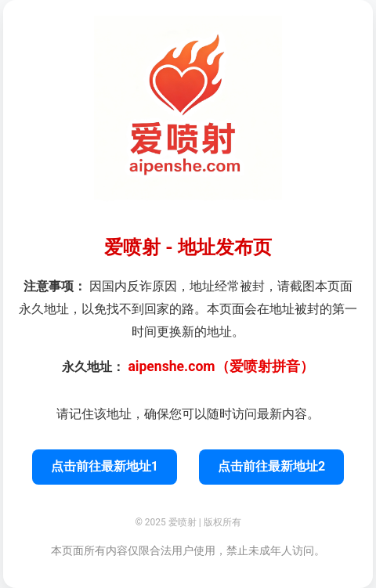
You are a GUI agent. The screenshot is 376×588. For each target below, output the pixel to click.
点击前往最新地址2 (271, 466)
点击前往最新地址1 (105, 466)
